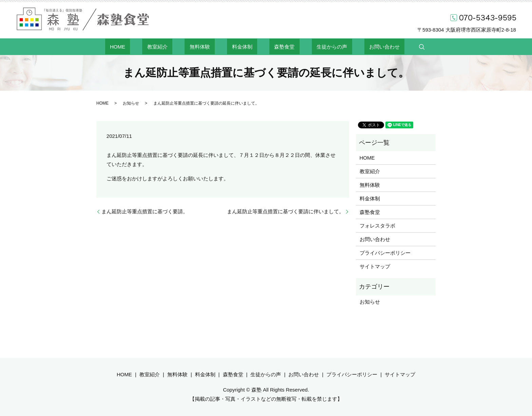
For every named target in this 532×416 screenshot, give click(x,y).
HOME (147, 46)
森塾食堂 (275, 46)
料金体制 (242, 46)
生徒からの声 (312, 46)
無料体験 (210, 46)
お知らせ (131, 103)
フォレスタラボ (377, 226)
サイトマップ (375, 266)
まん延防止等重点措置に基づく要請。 (145, 211)
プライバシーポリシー (385, 253)
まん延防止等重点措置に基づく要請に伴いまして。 (286, 211)
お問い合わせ (355, 46)
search (388, 47)
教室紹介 (177, 46)
